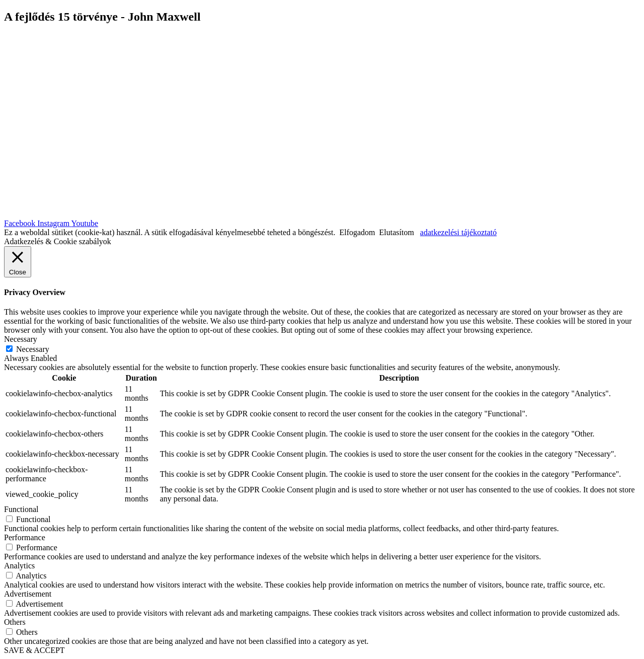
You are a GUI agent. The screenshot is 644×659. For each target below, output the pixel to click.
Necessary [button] (21, 339)
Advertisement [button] (28, 594)
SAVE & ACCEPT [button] (34, 650)
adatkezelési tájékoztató (458, 232)
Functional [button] (21, 509)
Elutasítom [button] (397, 232)
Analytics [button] (19, 566)
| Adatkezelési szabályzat (345, 197)
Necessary (33, 349)
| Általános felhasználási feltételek (452, 197)
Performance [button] (25, 537)
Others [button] (15, 622)
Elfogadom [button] (357, 232)
